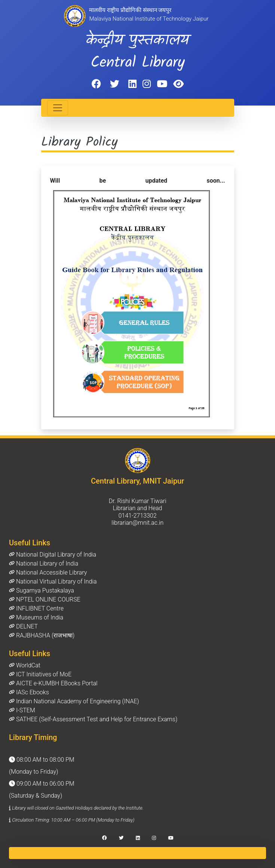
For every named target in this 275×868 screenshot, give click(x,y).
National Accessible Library (48, 572)
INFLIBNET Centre (36, 608)
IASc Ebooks (29, 692)
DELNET (23, 626)
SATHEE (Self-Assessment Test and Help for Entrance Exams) (93, 719)
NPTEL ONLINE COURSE (45, 599)
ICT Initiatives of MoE (40, 674)
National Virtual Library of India (53, 581)
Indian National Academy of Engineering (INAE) (74, 701)
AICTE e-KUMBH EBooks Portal (53, 683)
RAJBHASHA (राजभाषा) (42, 635)
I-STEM (22, 710)
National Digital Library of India (53, 555)
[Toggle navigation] (58, 108)
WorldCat (25, 665)
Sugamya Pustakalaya (42, 590)
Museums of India (36, 617)
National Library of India (44, 564)
